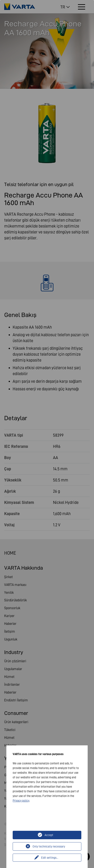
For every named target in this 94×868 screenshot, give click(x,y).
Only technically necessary (49, 846)
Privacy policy (21, 801)
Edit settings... (50, 858)
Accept (49, 835)
